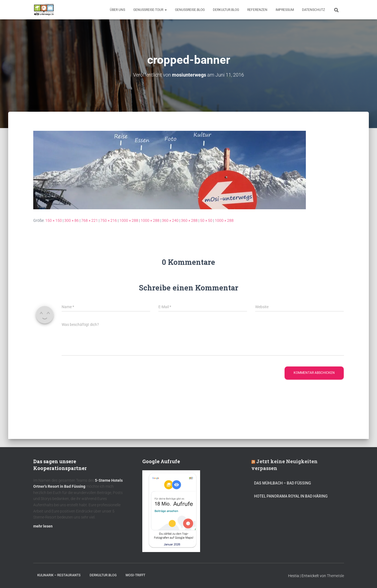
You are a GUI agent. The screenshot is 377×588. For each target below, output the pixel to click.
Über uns (117, 10)
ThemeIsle (335, 576)
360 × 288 (189, 220)
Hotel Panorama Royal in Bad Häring (291, 496)
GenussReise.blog (190, 10)
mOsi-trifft (135, 575)
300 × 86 (72, 220)
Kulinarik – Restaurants (59, 575)
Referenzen (257, 10)
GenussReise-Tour (150, 10)
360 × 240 (170, 220)
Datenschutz (313, 10)
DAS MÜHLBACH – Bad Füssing (283, 483)
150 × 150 (54, 220)
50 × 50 (206, 220)
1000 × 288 (129, 220)
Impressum (285, 10)
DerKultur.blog (226, 10)
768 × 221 (90, 220)
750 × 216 (109, 220)
